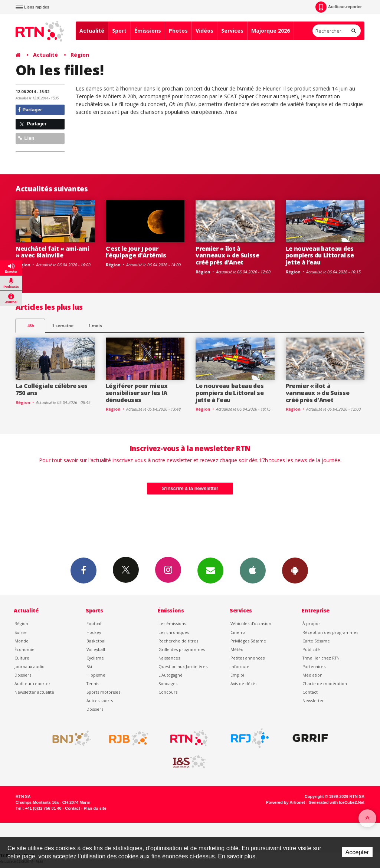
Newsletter (313, 701)
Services (232, 31)
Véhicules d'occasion (251, 623)
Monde (22, 641)
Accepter (357, 852)
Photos (178, 31)
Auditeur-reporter (339, 7)
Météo (237, 649)
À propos (311, 623)
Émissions (148, 31)
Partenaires (314, 666)
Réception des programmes (330, 632)
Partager (30, 110)
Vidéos (204, 31)
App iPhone (253, 570)
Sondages (168, 683)
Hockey (94, 632)
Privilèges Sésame (248, 641)
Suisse (21, 632)
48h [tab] (31, 325)
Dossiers (23, 675)
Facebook (83, 570)
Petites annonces (248, 658)
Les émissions (172, 623)
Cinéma (238, 632)
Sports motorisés (103, 692)
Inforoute (240, 666)
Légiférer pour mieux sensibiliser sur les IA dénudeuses (137, 393)
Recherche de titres (178, 641)
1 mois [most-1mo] (95, 325)
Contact (310, 692)
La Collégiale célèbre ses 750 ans (52, 389)
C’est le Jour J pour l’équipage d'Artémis (136, 252)
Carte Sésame (316, 641)
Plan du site (95, 808)
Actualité (92, 31)
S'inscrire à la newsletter (190, 488)
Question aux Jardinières (183, 666)
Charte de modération (325, 683)
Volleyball (96, 649)
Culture (22, 658)
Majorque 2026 (271, 31)
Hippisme (96, 675)
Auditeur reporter (32, 683)
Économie (24, 649)
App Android (295, 570)
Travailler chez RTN (321, 658)
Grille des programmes (182, 649)
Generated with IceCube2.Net (337, 802)
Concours (168, 692)
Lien (26, 138)
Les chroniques (174, 632)
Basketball (96, 641)
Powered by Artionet (286, 802)
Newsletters (210, 570)
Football (94, 623)
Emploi (237, 675)
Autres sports (100, 701)
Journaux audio (30, 666)
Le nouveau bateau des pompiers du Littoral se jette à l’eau (320, 256)
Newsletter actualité (34, 692)
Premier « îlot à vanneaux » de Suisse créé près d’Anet (227, 256)
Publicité (311, 649)
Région (80, 55)
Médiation (312, 675)
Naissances (169, 658)
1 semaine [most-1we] (63, 325)
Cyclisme (95, 658)
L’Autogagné (171, 675)
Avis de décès (244, 683)
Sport (119, 31)
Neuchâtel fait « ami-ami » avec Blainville (52, 252)
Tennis (93, 683)
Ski (89, 666)
